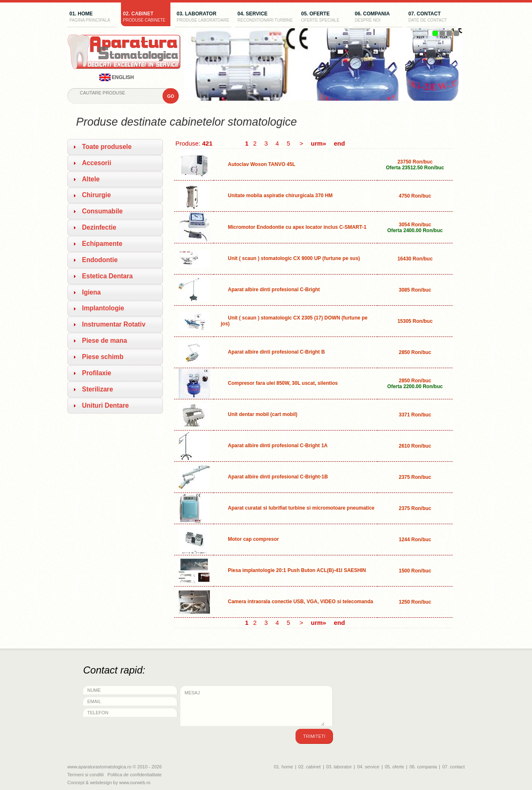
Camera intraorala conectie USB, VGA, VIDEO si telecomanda (300, 602)
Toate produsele (107, 147)
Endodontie (100, 260)
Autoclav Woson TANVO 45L (261, 164)
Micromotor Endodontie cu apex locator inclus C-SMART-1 (297, 227)
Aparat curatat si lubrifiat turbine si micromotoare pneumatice (301, 508)
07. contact (431, 17)
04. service (265, 17)
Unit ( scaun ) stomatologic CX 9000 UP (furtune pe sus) (294, 258)
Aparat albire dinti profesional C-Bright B (276, 352)
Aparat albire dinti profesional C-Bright (274, 290)
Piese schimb (103, 357)
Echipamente (102, 244)
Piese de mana (104, 341)
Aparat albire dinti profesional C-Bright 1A (278, 446)
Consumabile (102, 211)
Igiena (91, 292)
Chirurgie (96, 195)
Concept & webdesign (90, 783)
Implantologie (103, 308)
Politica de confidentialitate (135, 775)
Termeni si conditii (85, 775)
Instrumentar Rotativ (114, 324)
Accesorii (96, 163)
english (117, 77)
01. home (92, 17)
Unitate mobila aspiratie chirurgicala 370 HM (280, 196)
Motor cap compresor (253, 539)
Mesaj (252, 706)
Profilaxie (96, 373)
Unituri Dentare (105, 405)
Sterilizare (97, 389)
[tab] (115, 147)
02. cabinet (146, 17)
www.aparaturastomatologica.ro (99, 767)
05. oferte (324, 17)
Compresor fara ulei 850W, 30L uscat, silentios (283, 383)
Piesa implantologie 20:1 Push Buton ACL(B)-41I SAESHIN (297, 570)
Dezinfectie (99, 227)
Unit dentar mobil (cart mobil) (262, 414)
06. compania (378, 17)
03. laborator (203, 17)
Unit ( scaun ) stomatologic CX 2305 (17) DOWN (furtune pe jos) (294, 321)
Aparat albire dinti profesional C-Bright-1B (278, 477)
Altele (91, 179)
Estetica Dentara (107, 276)
